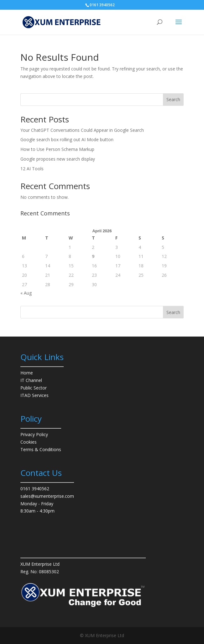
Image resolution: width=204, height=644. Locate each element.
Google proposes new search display (58, 159)
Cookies (29, 442)
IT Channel (31, 380)
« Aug (26, 293)
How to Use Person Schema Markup (57, 149)
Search (173, 99)
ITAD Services (34, 395)
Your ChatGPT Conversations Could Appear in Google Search (82, 130)
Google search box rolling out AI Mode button (67, 139)
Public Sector (34, 388)
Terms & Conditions (41, 449)
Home (27, 373)
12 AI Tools (32, 169)
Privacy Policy (34, 434)
